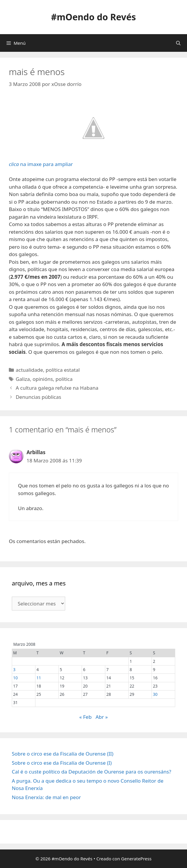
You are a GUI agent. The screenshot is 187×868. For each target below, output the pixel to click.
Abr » (102, 717)
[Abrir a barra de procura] (178, 43)
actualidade (29, 370)
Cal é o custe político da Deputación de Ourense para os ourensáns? (91, 772)
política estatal (63, 370)
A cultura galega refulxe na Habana (57, 388)
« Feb (86, 717)
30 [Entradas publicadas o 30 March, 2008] (155, 694)
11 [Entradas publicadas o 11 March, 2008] (39, 678)
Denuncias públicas (38, 397)
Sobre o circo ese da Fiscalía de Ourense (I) (62, 763)
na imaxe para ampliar (66, 133)
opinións (43, 379)
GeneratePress (136, 859)
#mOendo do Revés (93, 17)
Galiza (23, 379)
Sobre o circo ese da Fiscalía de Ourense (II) (63, 754)
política (64, 379)
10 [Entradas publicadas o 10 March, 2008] (15, 678)
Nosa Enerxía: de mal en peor (46, 797)
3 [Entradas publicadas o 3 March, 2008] (14, 669)
